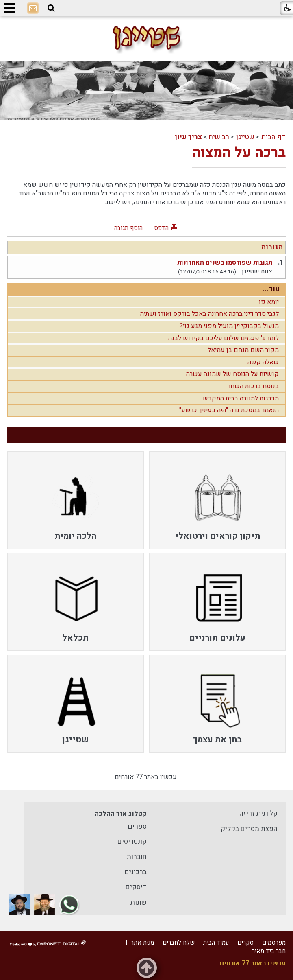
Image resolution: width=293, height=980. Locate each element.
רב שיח (219, 137)
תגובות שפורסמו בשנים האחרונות (225, 262)
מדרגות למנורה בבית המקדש (241, 398)
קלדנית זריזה (258, 813)
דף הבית (273, 137)
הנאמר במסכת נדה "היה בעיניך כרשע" (229, 410)
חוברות (137, 857)
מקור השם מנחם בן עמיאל (243, 350)
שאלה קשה (263, 362)
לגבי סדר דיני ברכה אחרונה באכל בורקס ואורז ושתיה (209, 314)
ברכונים (136, 872)
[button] (51, 8)
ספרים (137, 826)
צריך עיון (188, 137)
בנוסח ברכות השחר (253, 386)
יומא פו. (268, 302)
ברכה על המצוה (239, 153)
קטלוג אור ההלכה (121, 814)
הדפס (161, 228)
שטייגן (245, 137)
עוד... (271, 289)
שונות (139, 902)
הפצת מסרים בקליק (249, 829)
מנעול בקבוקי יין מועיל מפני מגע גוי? (229, 326)
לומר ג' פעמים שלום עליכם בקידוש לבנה (224, 338)
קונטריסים (132, 841)
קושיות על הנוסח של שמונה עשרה (232, 374)
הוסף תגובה (128, 228)
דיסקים (136, 887)
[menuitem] (217, 500)
